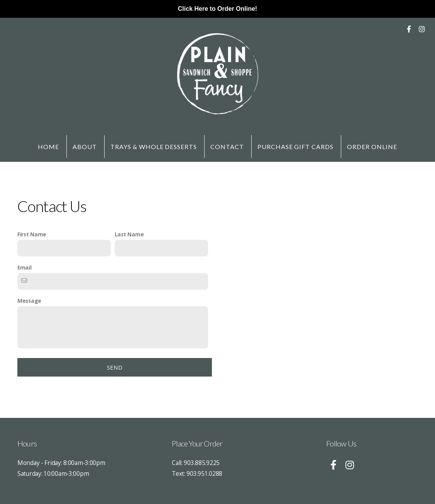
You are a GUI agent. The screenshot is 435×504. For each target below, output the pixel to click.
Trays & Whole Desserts (154, 147)
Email (25, 267)
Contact (227, 147)
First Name (32, 234)
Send (115, 367)
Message (29, 301)
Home (48, 147)
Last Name (129, 234)
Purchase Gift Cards (295, 147)
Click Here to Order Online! (217, 9)
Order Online (372, 147)
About (85, 147)
